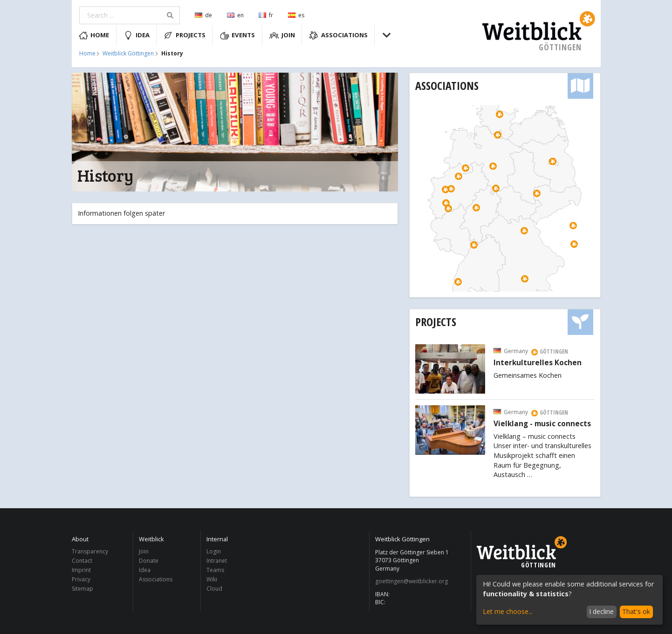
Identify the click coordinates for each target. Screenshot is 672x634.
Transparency (90, 552)
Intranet (217, 561)
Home (94, 35)
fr (266, 15)
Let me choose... (508, 611)
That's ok (636, 611)
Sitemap (82, 588)
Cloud (214, 588)
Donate (149, 561)
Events (238, 35)
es (296, 15)
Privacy (81, 579)
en (235, 15)
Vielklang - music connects (542, 424)
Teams (215, 570)
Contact (82, 561)
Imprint (81, 570)
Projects (185, 35)
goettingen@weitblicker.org (411, 581)
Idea (137, 35)
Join (282, 35)
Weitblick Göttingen (128, 54)
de (203, 15)
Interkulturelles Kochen (538, 363)
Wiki (212, 579)
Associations (338, 35)
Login (214, 552)
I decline (601, 611)
